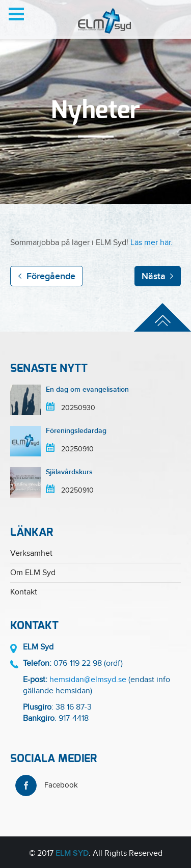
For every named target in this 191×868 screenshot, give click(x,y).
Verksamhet (31, 554)
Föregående (51, 276)
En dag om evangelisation (87, 389)
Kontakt (24, 592)
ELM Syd (72, 853)
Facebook (47, 785)
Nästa (154, 276)
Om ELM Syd (33, 573)
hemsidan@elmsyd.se (88, 680)
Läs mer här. (152, 243)
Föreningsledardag (76, 431)
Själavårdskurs (69, 472)
